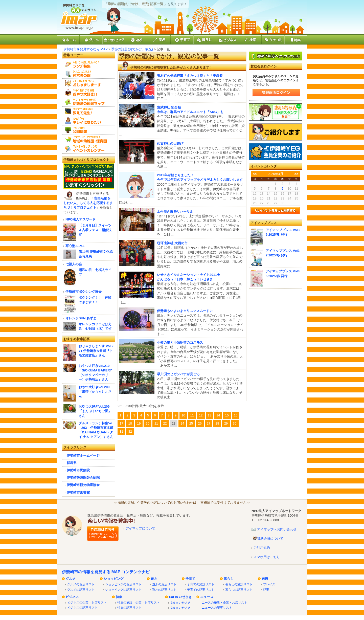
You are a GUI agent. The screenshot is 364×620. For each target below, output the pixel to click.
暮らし (229, 579)
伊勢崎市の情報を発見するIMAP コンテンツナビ (106, 572)
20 (147, 423)
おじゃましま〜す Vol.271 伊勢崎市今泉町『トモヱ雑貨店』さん (96, 351)
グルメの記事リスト (81, 590)
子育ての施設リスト (201, 584)
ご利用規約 (262, 548)
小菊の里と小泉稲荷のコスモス (180, 342)
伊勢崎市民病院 (78, 470)
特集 (119, 597)
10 (183, 415)
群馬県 (72, 463)
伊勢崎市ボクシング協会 (84, 292)
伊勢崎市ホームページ (83, 456)
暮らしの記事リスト (239, 590)
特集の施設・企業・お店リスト (139, 602)
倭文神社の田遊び (170, 143)
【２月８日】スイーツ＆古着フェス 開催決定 (95, 230)
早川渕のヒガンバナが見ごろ (178, 374)
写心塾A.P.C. (75, 246)
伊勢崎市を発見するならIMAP (86, 49)
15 (227, 415)
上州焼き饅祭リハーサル (175, 212)
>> (296, 174)
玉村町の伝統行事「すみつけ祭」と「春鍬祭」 (191, 76)
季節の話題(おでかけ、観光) (132, 49)
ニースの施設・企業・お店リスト (224, 602)
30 (235, 423)
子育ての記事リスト (201, 590)
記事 (266, 590)
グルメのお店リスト (81, 584)
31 (121, 431)
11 (192, 415)
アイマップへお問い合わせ (277, 529)
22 (165, 423)
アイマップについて (140, 528)
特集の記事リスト (129, 607)
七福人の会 (74, 264)
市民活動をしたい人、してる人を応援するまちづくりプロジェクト (88, 203)
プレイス (269, 584)
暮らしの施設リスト (239, 584)
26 (200, 423)
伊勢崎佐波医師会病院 (83, 478)
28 (217, 423)
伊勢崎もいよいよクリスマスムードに (185, 311)
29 (226, 423)
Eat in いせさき (180, 597)
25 (191, 423)
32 (130, 431)
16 (236, 415)
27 (209, 423)
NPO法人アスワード (81, 219)
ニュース (207, 597)
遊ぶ (154, 579)
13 (210, 415)
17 (121, 423)
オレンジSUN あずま (81, 318)
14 (218, 415)
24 (182, 423)
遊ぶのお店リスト (164, 584)
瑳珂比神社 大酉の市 (172, 243)
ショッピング (113, 579)
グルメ (71, 579)
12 (201, 415)
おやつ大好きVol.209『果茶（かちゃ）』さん (95, 392)
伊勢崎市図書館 (78, 492)
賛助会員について (270, 538)
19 (139, 423)
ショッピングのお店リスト (123, 584)
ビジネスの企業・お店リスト (87, 602)
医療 (265, 579)
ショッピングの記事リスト (123, 590)
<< (255, 174)
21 (156, 423)
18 (130, 423)
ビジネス (72, 597)
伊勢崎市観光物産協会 (83, 485)
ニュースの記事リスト (217, 607)
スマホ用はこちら (267, 557)
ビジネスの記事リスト (82, 607)
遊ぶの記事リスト (164, 590)
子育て (190, 579)
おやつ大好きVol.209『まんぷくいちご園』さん (95, 411)
